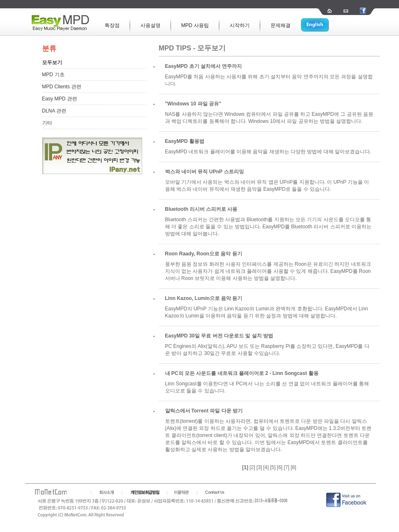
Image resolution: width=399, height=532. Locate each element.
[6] (280, 467)
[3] (259, 467)
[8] (293, 467)
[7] (287, 467)
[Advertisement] (84, 301)
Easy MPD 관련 (60, 99)
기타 (47, 123)
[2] (252, 467)
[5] (273, 467)
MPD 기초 (53, 75)
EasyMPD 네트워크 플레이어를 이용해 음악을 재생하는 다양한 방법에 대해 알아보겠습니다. (268, 152)
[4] (266, 467)
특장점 (112, 25)
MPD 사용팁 (195, 25)
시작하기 (240, 25)
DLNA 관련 (54, 111)
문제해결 (281, 25)
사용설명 (151, 25)
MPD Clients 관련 (62, 87)
